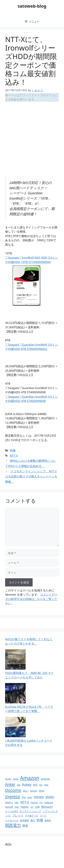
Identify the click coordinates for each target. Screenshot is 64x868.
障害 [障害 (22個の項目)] (25, 826)
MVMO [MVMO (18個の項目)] (50, 797)
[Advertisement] (32, 138)
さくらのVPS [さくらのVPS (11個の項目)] (11, 811)
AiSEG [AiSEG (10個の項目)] (16, 779)
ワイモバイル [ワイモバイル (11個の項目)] (12, 820)
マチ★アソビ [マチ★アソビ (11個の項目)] (32, 816)
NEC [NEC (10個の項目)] (17, 803)
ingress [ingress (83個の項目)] (13, 796)
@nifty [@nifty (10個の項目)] (8, 779)
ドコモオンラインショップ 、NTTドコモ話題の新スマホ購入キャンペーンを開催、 (31, 476)
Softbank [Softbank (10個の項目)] (48, 803)
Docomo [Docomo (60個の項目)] (13, 790)
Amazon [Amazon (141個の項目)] (30, 778)
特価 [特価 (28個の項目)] (40, 820)
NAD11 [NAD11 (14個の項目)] (9, 802)
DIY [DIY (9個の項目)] (41, 785)
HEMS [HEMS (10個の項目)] (42, 791)
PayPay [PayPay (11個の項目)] (34, 803)
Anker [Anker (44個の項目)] (10, 784)
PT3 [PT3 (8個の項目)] (41, 803)
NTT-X (14, 456)
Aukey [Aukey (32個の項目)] (27, 784)
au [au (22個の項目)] (19, 785)
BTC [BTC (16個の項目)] (35, 785)
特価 (13, 450)
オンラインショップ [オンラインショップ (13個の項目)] (30, 811)
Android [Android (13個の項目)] (45, 779)
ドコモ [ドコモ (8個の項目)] (8, 816)
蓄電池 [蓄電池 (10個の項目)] (48, 820)
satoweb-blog (32, 6)
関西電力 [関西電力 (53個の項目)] (13, 825)
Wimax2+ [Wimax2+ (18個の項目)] (47, 807)
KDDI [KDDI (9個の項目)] (30, 797)
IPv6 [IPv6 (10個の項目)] (24, 797)
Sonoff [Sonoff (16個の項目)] (9, 807)
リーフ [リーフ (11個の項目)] (43, 816)
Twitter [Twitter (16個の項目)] (24, 807)
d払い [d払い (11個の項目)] (26, 791)
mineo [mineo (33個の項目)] (39, 797)
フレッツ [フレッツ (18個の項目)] (18, 815)
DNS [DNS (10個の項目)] (46, 785)
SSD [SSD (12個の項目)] (17, 807)
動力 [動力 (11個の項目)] (33, 820)
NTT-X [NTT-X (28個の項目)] (25, 802)
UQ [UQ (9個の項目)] (32, 807)
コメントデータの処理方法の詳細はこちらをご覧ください (31, 599)
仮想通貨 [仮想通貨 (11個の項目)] (24, 820)
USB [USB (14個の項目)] (37, 807)
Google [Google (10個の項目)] (34, 791)
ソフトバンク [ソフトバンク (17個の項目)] (50, 811)
